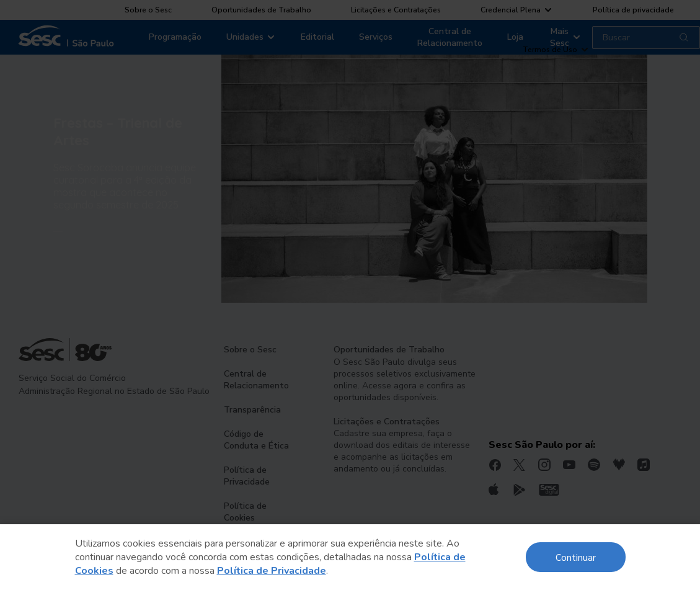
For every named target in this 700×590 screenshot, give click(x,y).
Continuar (576, 557)
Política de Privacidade (272, 571)
